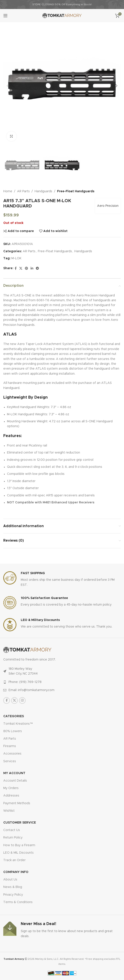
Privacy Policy (13, 895)
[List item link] (62, 682)
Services (10, 761)
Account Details (15, 781)
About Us (10, 880)
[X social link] (21, 269)
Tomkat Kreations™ (18, 724)
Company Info (16, 872)
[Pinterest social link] (26, 269)
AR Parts (23, 191)
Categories (14, 716)
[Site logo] (62, 16)
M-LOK (16, 259)
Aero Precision (108, 206)
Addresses (11, 796)
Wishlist (9, 811)
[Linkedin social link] (32, 269)
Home (8, 191)
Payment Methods (17, 803)
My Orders (11, 788)
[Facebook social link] (16, 269)
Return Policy (13, 838)
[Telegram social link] (37, 269)
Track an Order (14, 860)
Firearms (10, 746)
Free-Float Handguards (76, 191)
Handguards (43, 191)
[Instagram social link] (22, 701)
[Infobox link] (62, 579)
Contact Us (12, 830)
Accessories (12, 754)
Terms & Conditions (18, 902)
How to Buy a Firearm (19, 845)
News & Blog (13, 887)
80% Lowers (13, 731)
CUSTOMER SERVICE (20, 823)
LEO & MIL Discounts (18, 853)
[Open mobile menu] (5, 16)
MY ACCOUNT (14, 773)
